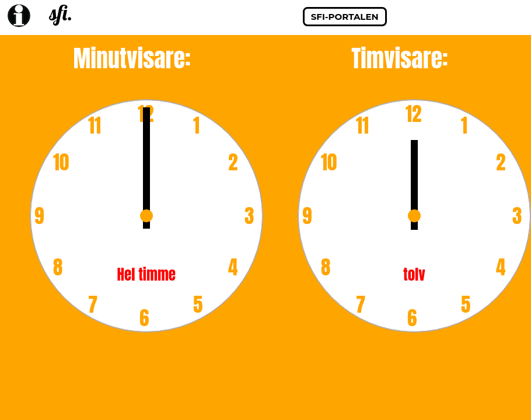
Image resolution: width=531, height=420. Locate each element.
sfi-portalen (345, 17)
